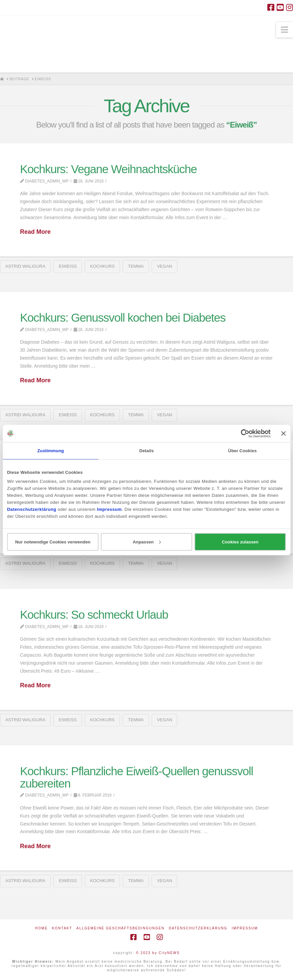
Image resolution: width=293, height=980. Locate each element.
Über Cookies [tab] (242, 451)
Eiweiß (68, 266)
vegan (165, 266)
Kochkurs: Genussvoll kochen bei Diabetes (123, 318)
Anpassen (147, 542)
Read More (35, 232)
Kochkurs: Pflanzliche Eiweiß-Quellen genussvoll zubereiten (136, 777)
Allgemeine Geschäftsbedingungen (120, 928)
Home (41, 928)
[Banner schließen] (284, 433)
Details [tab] (147, 451)
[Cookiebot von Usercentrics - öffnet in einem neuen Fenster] (241, 433)
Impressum (245, 928)
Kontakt (62, 928)
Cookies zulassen (240, 542)
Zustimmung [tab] (51, 451)
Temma (136, 266)
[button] (284, 30)
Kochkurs (102, 266)
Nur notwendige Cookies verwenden (53, 542)
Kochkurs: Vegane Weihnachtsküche (108, 169)
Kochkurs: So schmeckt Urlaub (94, 615)
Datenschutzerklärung (198, 928)
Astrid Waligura (25, 266)
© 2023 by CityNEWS (158, 953)
